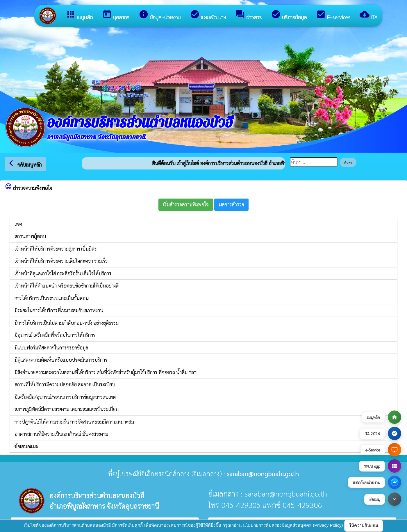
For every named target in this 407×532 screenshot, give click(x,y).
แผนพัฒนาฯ (208, 15)
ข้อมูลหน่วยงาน (160, 15)
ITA (369, 15)
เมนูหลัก (79, 15)
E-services (333, 15)
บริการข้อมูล (289, 15)
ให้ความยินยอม (364, 525)
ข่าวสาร (248, 15)
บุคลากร (116, 15)
